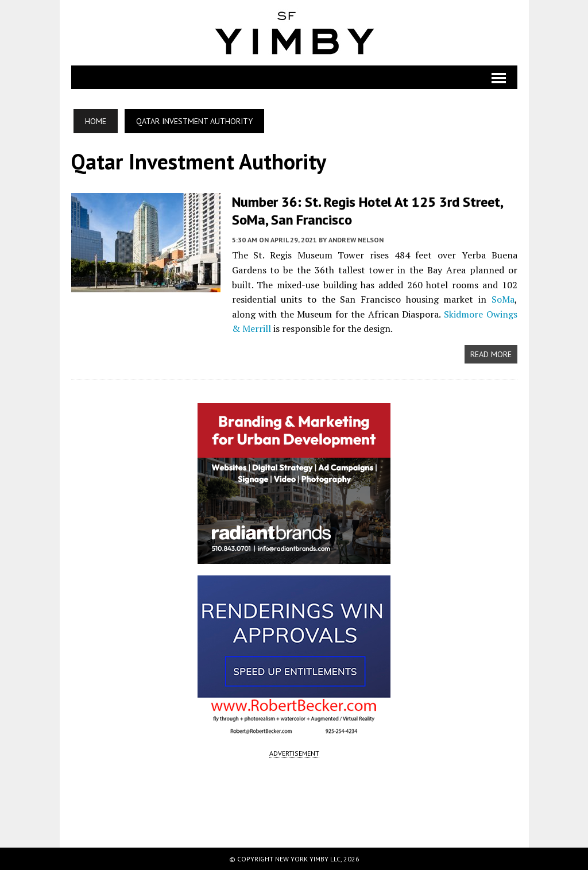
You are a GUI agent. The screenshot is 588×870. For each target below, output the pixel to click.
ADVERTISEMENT (294, 753)
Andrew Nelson (356, 240)
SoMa (503, 299)
